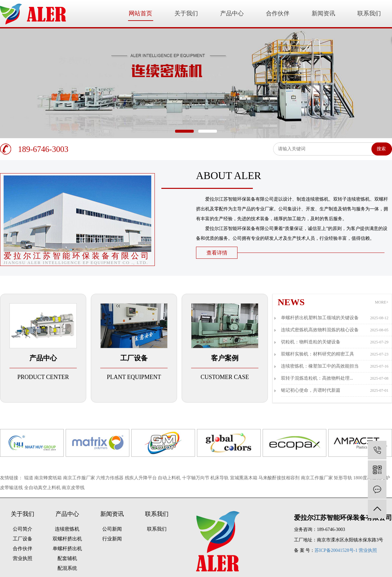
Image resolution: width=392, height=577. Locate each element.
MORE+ (382, 302)
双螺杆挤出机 (67, 539)
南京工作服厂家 (80, 478)
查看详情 (217, 253)
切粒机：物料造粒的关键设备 (335, 342)
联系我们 (369, 13)
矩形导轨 (344, 478)
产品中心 (232, 13)
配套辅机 (67, 558)
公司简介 (23, 529)
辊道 (29, 478)
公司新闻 (112, 529)
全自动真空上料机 (43, 488)
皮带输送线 (12, 488)
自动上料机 (170, 478)
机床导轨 (220, 478)
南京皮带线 (73, 488)
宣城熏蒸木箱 (244, 478)
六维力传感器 (110, 478)
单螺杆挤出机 (67, 549)
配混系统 (67, 568)
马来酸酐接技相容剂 (280, 478)
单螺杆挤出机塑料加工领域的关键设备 (335, 318)
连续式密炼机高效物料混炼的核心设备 (335, 330)
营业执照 (23, 558)
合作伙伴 (278, 13)
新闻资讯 (323, 13)
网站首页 (140, 13)
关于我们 (186, 13)
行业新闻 (112, 539)
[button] (184, 131)
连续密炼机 (67, 529)
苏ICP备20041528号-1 (336, 550)
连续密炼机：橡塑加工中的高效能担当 (335, 366)
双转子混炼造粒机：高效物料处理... (335, 378)
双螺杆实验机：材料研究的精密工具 (335, 354)
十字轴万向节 (196, 478)
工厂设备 (23, 539)
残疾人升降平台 (141, 478)
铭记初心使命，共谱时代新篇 (335, 390)
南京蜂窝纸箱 (49, 478)
